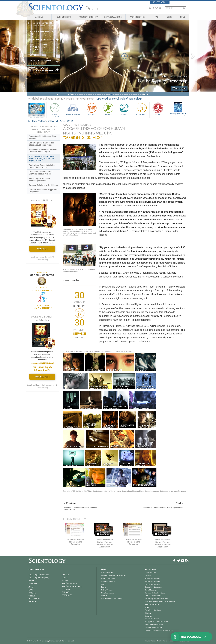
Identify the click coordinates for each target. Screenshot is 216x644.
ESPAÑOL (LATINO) (69, 583)
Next (144, 94)
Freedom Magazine (178, 114)
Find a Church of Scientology (112, 599)
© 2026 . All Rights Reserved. (51, 641)
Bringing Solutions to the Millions (43, 185)
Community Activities (113, 17)
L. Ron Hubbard (64, 17)
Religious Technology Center (155, 593)
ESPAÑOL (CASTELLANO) (72, 586)
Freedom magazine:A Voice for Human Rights (43, 69)
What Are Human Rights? (42, 39)
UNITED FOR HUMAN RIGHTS (61, 121)
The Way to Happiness (55, 110)
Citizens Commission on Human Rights (159, 630)
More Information (107, 593)
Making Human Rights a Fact (42, 33)
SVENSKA (66, 581)
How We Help (37, 116)
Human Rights (141, 109)
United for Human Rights (154, 625)
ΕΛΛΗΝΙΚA (66, 589)
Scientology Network (152, 578)
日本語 (31, 590)
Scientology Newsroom (153, 587)
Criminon (92, 109)
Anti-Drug (124, 109)
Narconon (108, 109)
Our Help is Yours (138, 17)
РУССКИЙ (32, 593)
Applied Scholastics (73, 109)
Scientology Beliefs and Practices (113, 575)
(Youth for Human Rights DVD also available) (42, 258)
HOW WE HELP (39, 121)
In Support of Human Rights (40, 62)
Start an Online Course (153, 596)
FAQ (157, 17)
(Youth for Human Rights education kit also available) (42, 386)
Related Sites (160, 2)
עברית (31, 587)
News (183, 17)
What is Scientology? (89, 17)
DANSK (31, 581)
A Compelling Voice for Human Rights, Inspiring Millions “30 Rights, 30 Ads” (42, 158)
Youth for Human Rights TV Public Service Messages (42, 47)
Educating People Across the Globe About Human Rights (41, 144)
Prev (72, 94)
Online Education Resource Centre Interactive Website (41, 173)
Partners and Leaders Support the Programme (43, 191)
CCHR (158, 109)
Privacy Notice (150, 641)
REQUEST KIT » (42, 377)
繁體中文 (32, 596)
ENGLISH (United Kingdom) (39, 578)
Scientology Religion (152, 581)
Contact (104, 596)
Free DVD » (42, 249)
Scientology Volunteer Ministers (156, 599)
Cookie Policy (162, 641)
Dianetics (148, 575)
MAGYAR (65, 575)
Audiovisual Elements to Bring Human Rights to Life (42, 166)
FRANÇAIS (33, 583)
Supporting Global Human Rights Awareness (43, 137)
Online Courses (107, 590)
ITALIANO (65, 592)
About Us (39, 17)
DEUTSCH (32, 601)
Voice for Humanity (108, 578)
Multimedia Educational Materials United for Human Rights (43, 151)
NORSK (65, 578)
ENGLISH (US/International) (39, 575)
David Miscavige (151, 590)
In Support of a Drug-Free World (156, 622)
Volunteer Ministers (108, 581)
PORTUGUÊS (67, 595)
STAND (147, 607)
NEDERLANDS (34, 599)
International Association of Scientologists (160, 601)
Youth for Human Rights (153, 628)
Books (170, 17)
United (33, 55)
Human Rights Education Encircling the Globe (40, 180)
